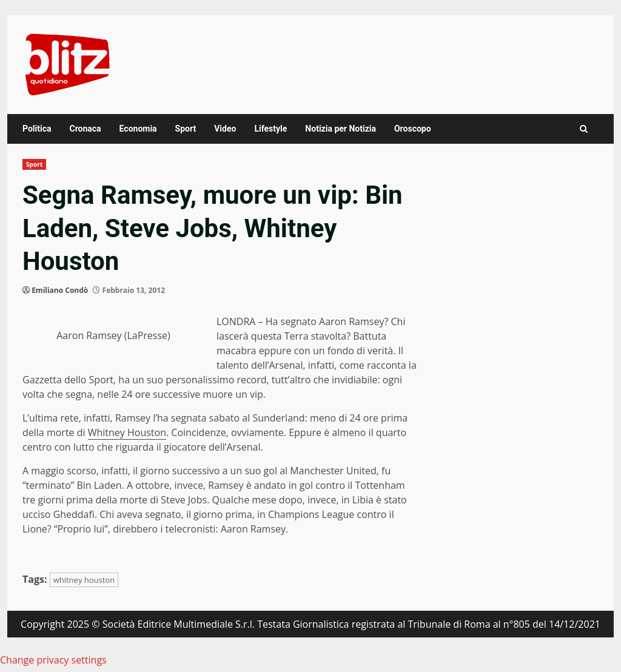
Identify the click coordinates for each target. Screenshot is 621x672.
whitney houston (84, 580)
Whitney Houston (127, 432)
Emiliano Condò (60, 290)
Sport (186, 129)
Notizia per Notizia (341, 129)
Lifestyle (270, 129)
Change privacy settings (53, 660)
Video (225, 129)
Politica (37, 129)
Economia (138, 129)
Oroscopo (413, 129)
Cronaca (85, 129)
